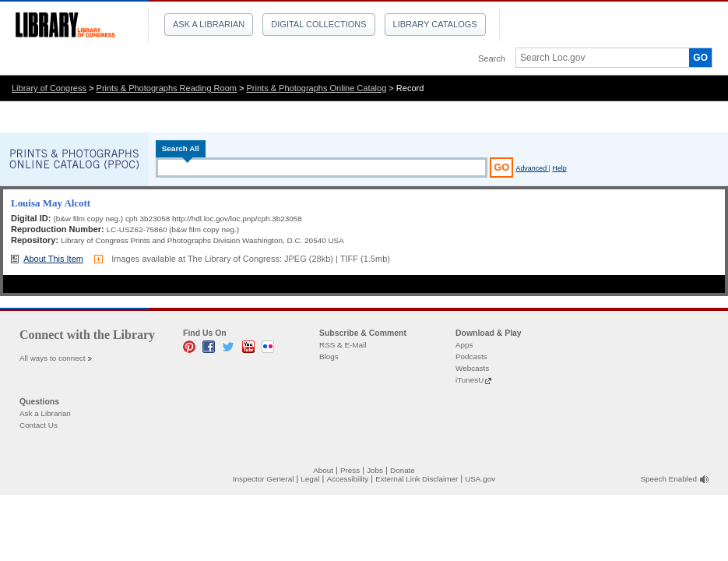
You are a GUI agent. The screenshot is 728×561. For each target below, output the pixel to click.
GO (700, 58)
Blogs (329, 356)
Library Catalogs (435, 24)
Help (559, 168)
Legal (310, 479)
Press (350, 470)
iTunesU (470, 380)
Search (492, 58)
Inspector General (264, 479)
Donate (403, 470)
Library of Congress (49, 88)
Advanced (532, 168)
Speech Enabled (669, 479)
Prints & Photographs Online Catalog (317, 88)
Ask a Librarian (209, 24)
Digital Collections (318, 24)
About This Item (53, 259)
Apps (464, 345)
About (323, 470)
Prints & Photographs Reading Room (167, 88)
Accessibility (347, 479)
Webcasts (472, 368)
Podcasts (471, 356)
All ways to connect (53, 358)
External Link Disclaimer (417, 479)
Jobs (375, 470)
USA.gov (480, 479)
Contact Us (39, 425)
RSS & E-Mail (343, 345)
